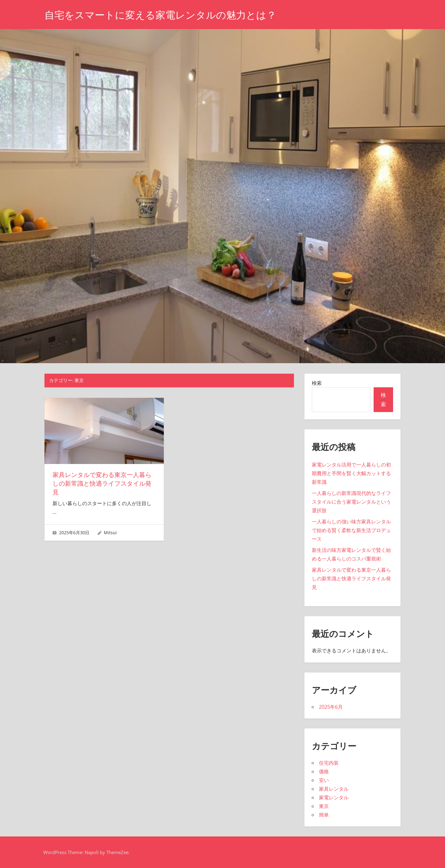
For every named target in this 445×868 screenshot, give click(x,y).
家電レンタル (334, 797)
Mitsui (110, 533)
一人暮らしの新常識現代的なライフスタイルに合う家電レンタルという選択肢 (351, 502)
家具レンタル (334, 789)
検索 (317, 383)
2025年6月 (331, 707)
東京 (324, 806)
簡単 (324, 815)
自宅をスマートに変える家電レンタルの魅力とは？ (160, 15)
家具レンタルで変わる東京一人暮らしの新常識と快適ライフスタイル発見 (102, 483)
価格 (324, 771)
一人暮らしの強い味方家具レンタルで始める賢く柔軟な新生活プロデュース (351, 530)
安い (324, 780)
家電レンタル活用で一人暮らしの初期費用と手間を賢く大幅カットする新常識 (351, 473)
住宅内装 (329, 763)
